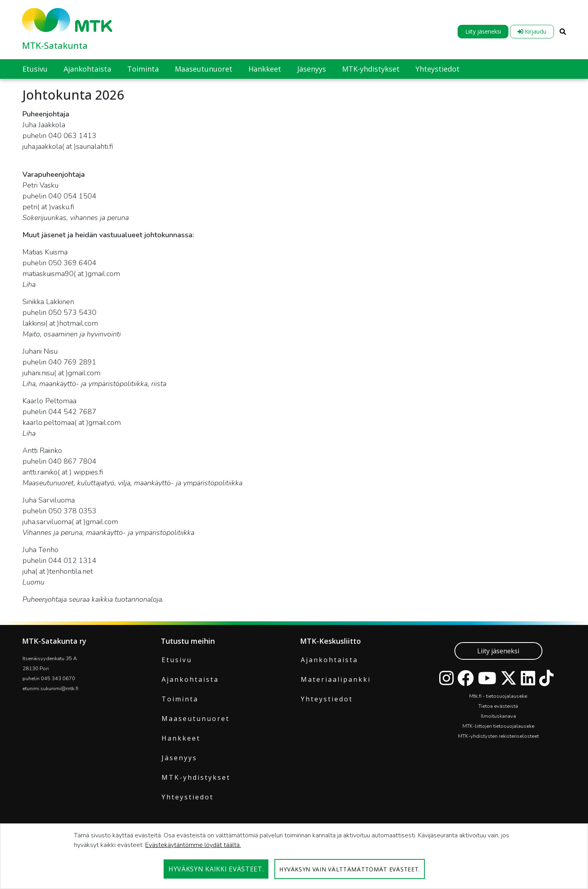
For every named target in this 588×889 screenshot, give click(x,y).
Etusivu (177, 660)
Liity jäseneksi (483, 31)
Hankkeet (181, 738)
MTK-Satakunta (55, 45)
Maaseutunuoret (196, 719)
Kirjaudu (532, 31)
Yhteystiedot (188, 797)
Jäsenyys (179, 758)
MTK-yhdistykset (196, 777)
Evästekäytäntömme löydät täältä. (193, 845)
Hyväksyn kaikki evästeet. (216, 869)
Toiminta (180, 699)
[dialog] (294, 856)
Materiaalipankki (336, 679)
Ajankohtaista (190, 679)
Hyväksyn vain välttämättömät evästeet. (350, 869)
